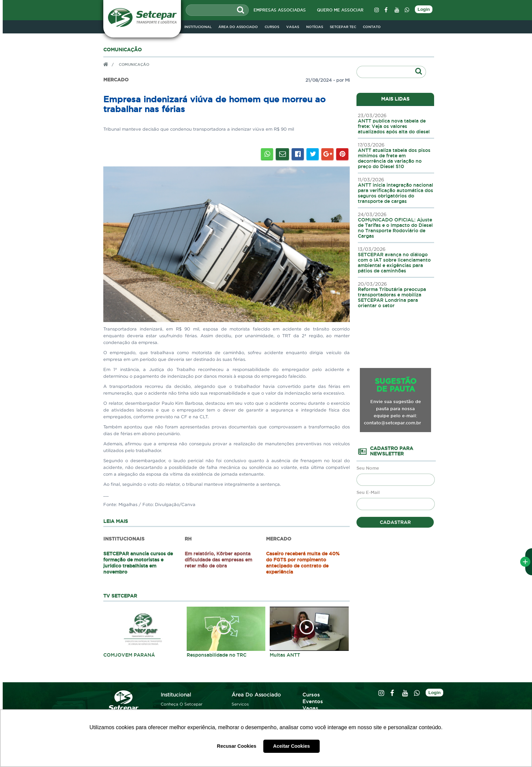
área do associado (256, 694)
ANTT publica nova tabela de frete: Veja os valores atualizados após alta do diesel (396, 124)
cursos (272, 27)
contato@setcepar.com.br (392, 423)
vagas (293, 27)
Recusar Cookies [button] (237, 746)
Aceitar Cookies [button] (291, 746)
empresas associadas (280, 10)
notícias (315, 27)
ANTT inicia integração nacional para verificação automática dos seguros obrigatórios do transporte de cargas (396, 190)
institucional (198, 27)
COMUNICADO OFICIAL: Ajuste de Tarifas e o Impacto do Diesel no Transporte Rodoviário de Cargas (396, 225)
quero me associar (340, 10)
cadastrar (395, 522)
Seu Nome (368, 468)
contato (372, 27)
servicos (240, 704)
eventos (313, 701)
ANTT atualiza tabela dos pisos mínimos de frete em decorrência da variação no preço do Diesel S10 (396, 156)
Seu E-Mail (368, 492)
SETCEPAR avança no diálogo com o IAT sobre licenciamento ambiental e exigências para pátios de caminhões (396, 260)
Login (424, 9)
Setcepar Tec (343, 27)
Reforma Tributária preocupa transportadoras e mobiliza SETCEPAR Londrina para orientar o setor (396, 295)
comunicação (134, 64)
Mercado (116, 80)
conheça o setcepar (182, 704)
